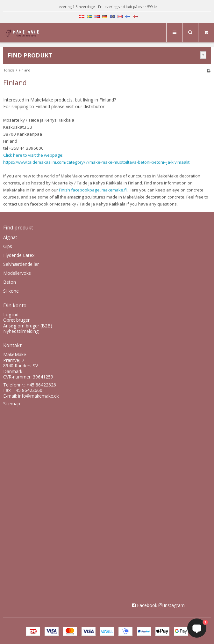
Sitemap (12, 404)
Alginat (10, 237)
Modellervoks (17, 273)
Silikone (11, 291)
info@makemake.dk (39, 396)
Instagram (174, 605)
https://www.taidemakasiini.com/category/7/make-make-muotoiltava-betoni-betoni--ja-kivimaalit (96, 162)
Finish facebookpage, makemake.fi (93, 190)
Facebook (147, 605)
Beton (10, 282)
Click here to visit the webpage (33, 155)
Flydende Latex (19, 255)
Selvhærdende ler (21, 264)
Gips (8, 246)
